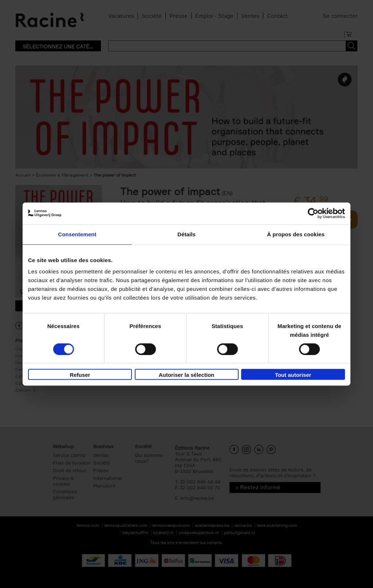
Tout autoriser (293, 375)
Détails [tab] (186, 234)
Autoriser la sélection (187, 375)
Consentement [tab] (77, 234)
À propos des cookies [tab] (296, 234)
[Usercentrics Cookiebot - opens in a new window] (313, 213)
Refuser (80, 375)
